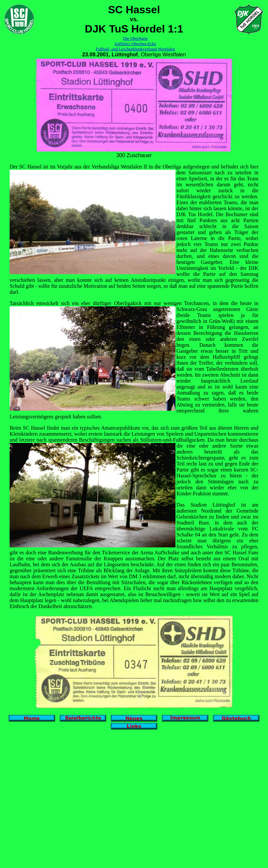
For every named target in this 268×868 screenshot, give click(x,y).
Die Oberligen (135, 38)
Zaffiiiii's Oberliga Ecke (135, 44)
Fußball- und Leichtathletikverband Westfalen (135, 49)
